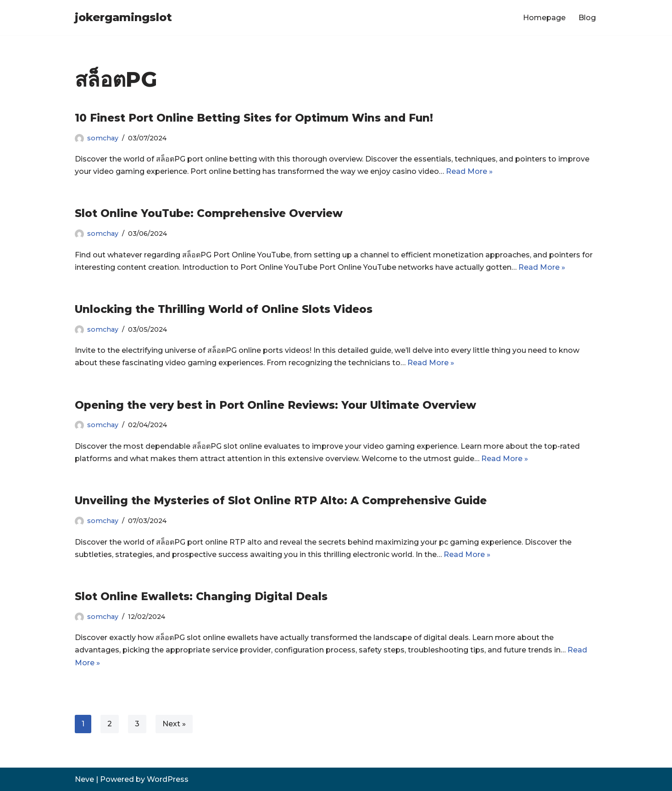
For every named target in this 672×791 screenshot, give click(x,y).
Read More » (469, 171)
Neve (84, 779)
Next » (174, 724)
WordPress (168, 779)
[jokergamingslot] (123, 18)
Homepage (544, 18)
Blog (587, 18)
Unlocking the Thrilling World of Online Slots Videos (224, 309)
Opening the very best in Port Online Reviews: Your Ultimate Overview (275, 405)
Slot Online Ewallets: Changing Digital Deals (201, 596)
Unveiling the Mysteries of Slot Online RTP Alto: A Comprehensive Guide (281, 501)
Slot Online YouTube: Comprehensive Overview (209, 213)
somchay (103, 138)
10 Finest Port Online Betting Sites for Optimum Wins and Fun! (254, 118)
